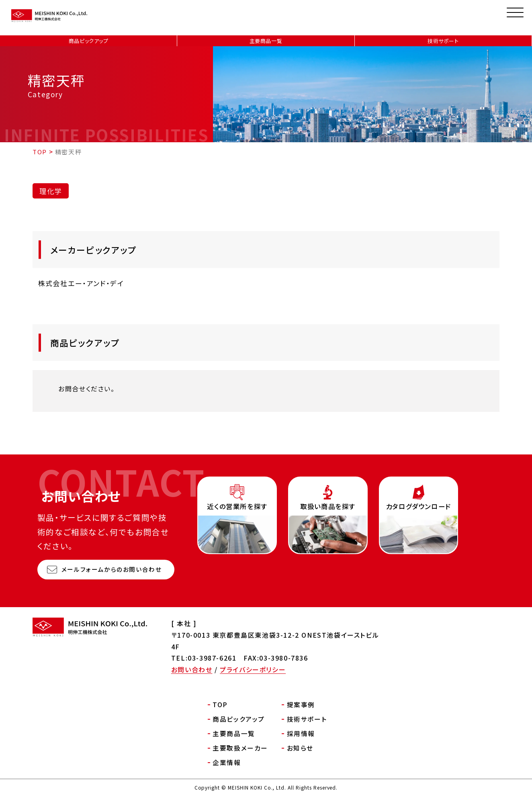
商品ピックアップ (89, 41)
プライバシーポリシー (253, 669)
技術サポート (443, 41)
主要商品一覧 (266, 41)
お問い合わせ (192, 669)
